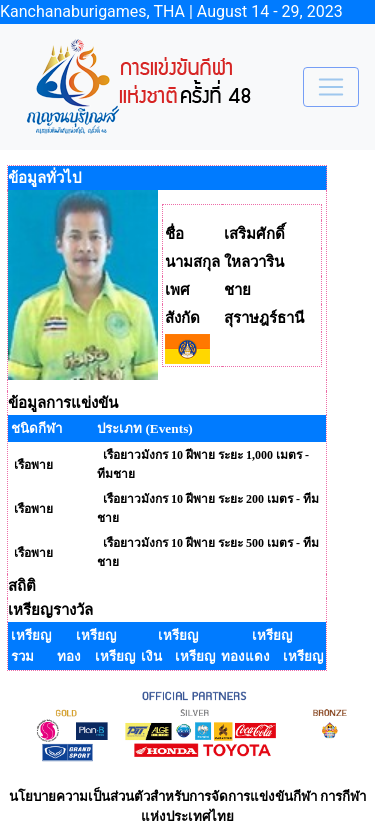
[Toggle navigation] (331, 87)
